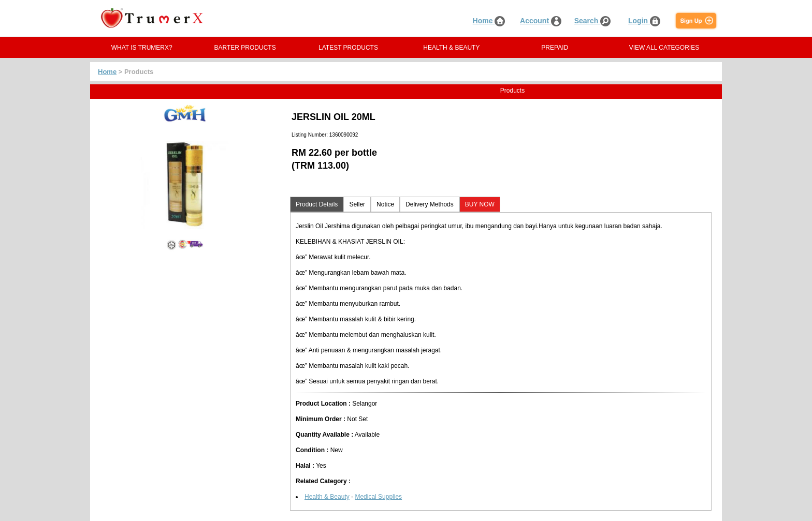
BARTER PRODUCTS (245, 48)
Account (541, 21)
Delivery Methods (430, 204)
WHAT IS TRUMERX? (142, 48)
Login (644, 21)
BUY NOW (480, 204)
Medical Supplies (378, 497)
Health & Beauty (327, 497)
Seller (357, 204)
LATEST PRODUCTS (348, 48)
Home (489, 21)
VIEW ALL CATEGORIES (664, 48)
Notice (385, 204)
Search (593, 21)
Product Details (317, 204)
